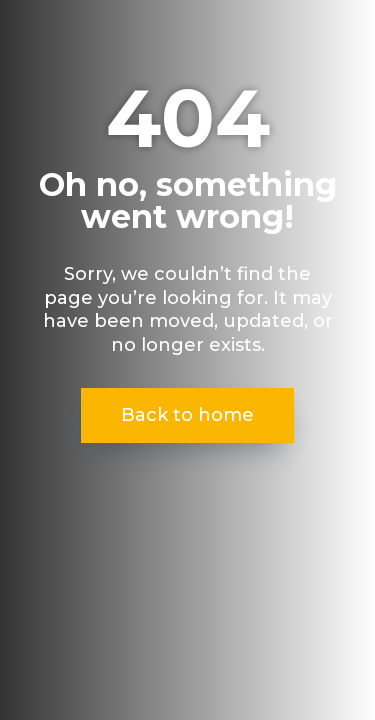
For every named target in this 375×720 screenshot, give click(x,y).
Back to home (187, 415)
